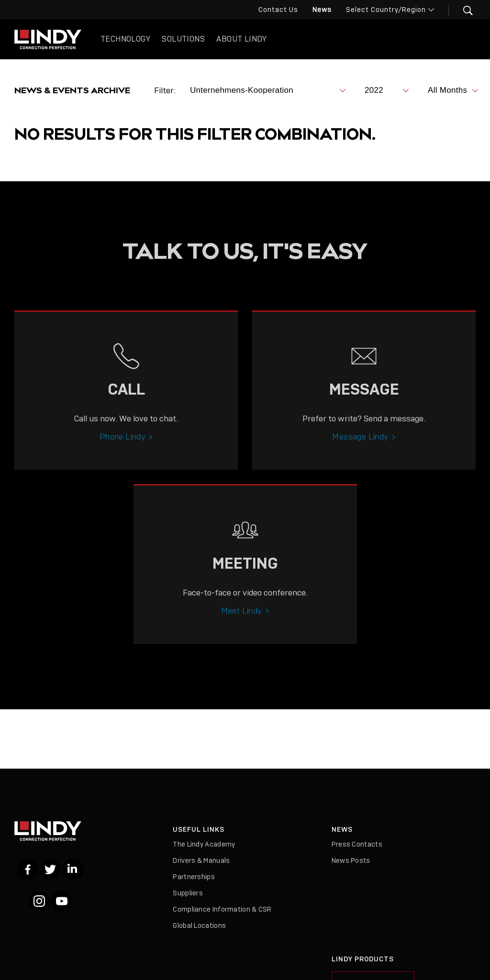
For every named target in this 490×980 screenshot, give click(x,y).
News (322, 10)
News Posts (351, 860)
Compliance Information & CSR (222, 909)
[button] (462, 11)
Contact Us (278, 10)
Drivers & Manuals (201, 860)
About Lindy (241, 39)
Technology (125, 39)
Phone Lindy (122, 446)
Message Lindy (360, 446)
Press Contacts (357, 844)
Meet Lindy (242, 620)
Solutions (183, 39)
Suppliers (188, 893)
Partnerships (194, 877)
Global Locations (199, 925)
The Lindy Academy (204, 844)
